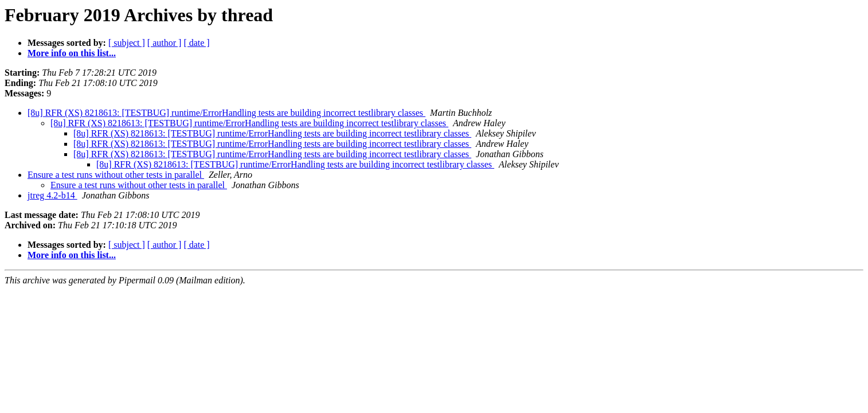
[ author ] (165, 43)
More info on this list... (72, 53)
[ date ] (196, 43)
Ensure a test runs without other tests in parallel (116, 175)
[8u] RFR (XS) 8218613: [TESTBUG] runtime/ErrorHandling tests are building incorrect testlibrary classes (226, 113)
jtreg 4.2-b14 (52, 195)
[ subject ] (127, 43)
